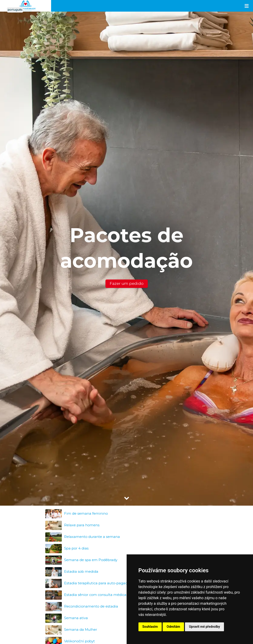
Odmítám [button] (173, 627)
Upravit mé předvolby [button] (204, 627)
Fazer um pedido (127, 284)
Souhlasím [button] (150, 627)
